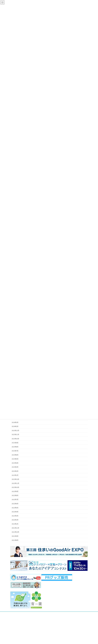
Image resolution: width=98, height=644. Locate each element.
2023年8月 (15, 447)
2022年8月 (15, 495)
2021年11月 (15, 528)
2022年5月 (15, 508)
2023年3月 (15, 467)
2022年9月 (15, 491)
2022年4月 (15, 512)
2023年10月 (15, 439)
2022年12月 (15, 479)
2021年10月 (15, 532)
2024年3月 (15, 422)
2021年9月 (15, 536)
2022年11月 (15, 483)
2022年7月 (15, 499)
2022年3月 (15, 516)
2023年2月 (15, 471)
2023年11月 (15, 435)
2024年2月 (15, 426)
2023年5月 (15, 459)
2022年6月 (15, 504)
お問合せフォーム (21, 632)
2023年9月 (15, 443)
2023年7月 (15, 451)
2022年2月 (15, 520)
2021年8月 (15, 540)
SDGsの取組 (56, 640)
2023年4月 (15, 463)
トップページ (56, 633)
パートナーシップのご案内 (60, 637)
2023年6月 (15, 455)
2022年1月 (15, 524)
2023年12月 (15, 430)
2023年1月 (15, 475)
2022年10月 (15, 487)
